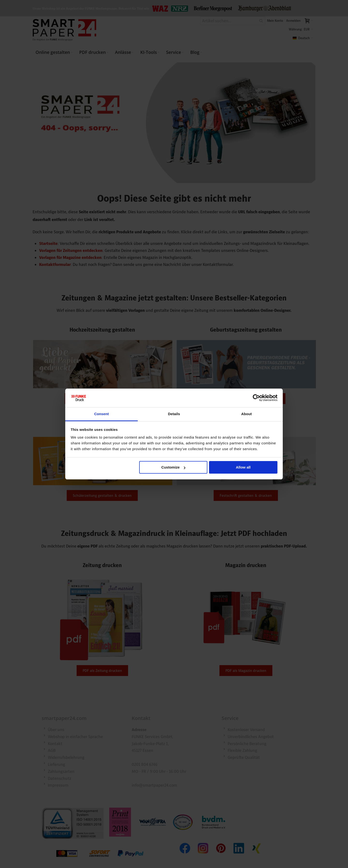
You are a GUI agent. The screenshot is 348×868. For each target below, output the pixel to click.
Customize (174, 467)
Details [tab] (174, 414)
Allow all (243, 467)
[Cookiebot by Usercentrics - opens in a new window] (256, 398)
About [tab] (246, 414)
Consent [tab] (102, 414)
